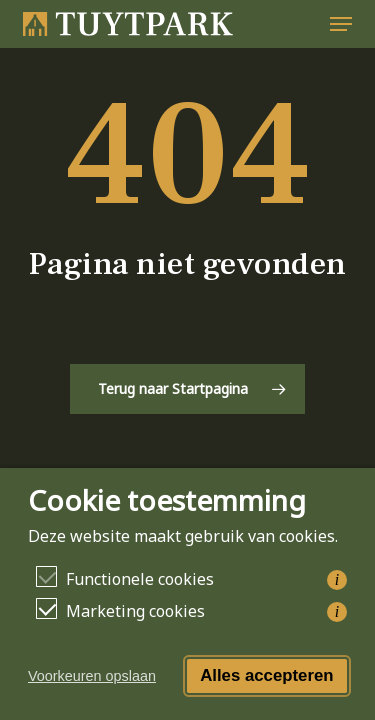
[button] (341, 24)
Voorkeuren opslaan (92, 676)
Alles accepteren (266, 675)
